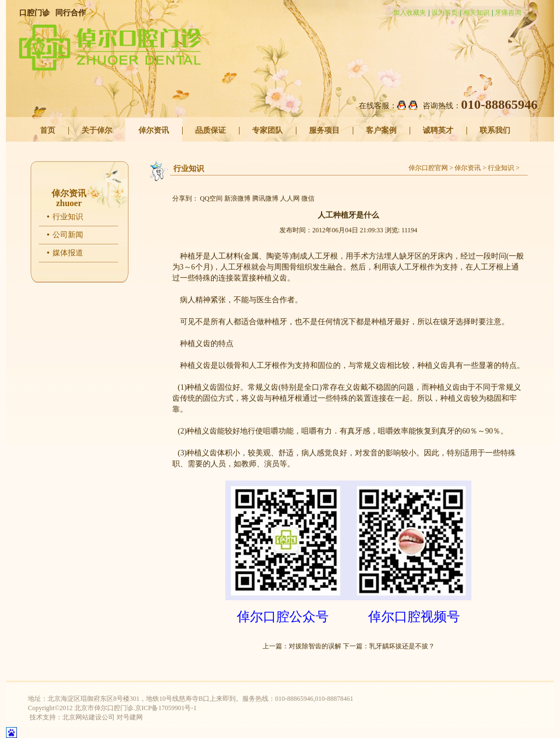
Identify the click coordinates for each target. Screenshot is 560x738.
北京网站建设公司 (89, 717)
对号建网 (130, 717)
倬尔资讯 (154, 130)
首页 (48, 130)
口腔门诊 (34, 13)
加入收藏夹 (410, 13)
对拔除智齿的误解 (315, 646)
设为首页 (445, 13)
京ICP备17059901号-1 (166, 708)
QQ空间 (211, 198)
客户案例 (381, 130)
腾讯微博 (265, 198)
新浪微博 (237, 198)
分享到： (185, 198)
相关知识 (476, 13)
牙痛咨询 (508, 13)
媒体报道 (68, 253)
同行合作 (71, 13)
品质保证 (211, 130)
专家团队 (267, 130)
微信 (308, 198)
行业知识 (68, 217)
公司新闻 (68, 235)
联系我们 (495, 130)
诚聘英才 (438, 130)
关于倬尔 (97, 130)
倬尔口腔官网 (428, 168)
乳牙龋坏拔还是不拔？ (402, 646)
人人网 (290, 198)
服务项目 (324, 130)
